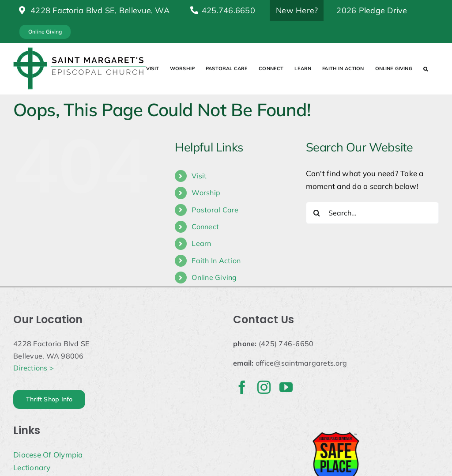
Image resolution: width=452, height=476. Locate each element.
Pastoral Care (215, 210)
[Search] (317, 213)
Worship (206, 193)
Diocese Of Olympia (48, 455)
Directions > (34, 368)
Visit (199, 176)
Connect (205, 227)
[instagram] (264, 387)
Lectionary (32, 467)
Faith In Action (216, 261)
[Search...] (372, 213)
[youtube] (286, 387)
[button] (426, 68)
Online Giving (214, 277)
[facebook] (242, 387)
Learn (201, 243)
